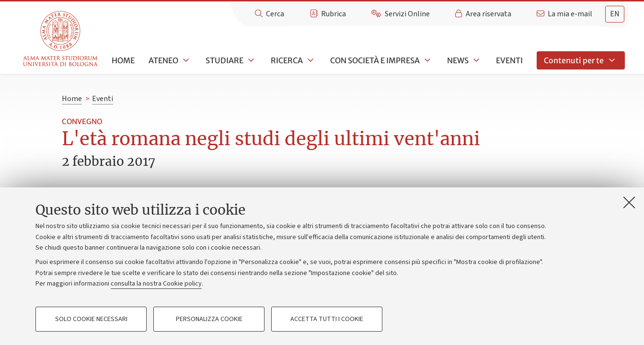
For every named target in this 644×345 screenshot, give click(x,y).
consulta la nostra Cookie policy (156, 284)
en (615, 14)
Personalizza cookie (209, 319)
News (458, 60)
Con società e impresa (375, 60)
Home (123, 60)
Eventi (509, 60)
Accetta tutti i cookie (327, 319)
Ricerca (287, 60)
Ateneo (163, 60)
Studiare (224, 60)
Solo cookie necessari (91, 319)
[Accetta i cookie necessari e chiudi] (629, 202)
